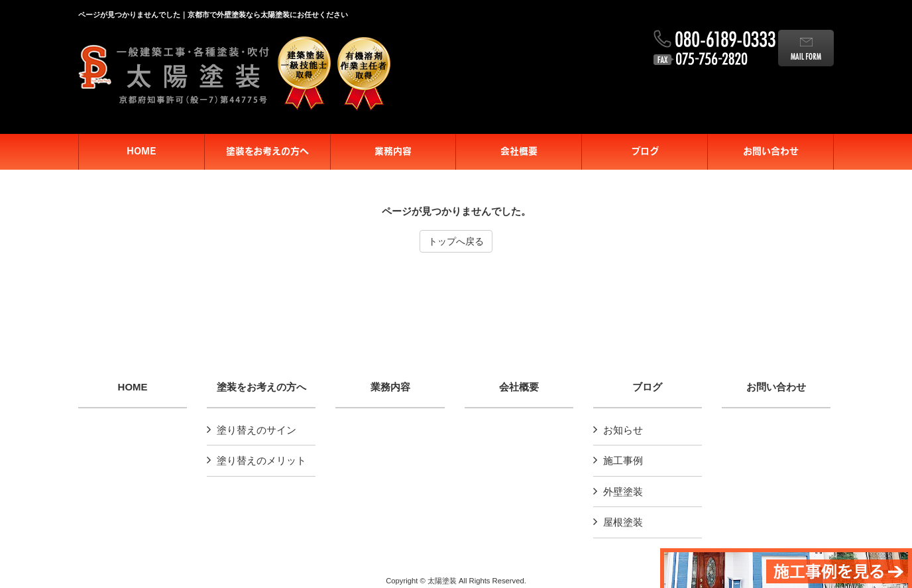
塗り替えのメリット (261, 460)
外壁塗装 (623, 492)
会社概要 (519, 387)
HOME (133, 387)
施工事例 (623, 460)
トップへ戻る (456, 241)
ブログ (647, 387)
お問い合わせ (776, 387)
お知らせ (623, 430)
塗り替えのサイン (256, 430)
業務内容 (390, 387)
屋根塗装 (623, 522)
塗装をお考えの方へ (261, 387)
